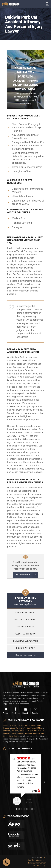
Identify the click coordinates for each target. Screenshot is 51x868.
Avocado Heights (17, 725)
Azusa (27, 725)
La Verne (13, 733)
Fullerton (7, 731)
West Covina (14, 736)
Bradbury (7, 728)
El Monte (40, 728)
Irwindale (37, 731)
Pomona (37, 733)
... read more (31, 787)
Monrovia (21, 733)
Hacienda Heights (26, 731)
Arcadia (6, 725)
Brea (13, 728)
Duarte (33, 728)
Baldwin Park (36, 725)
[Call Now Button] (6, 862)
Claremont (20, 728)
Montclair (29, 733)
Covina (27, 728)
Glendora (15, 731)
